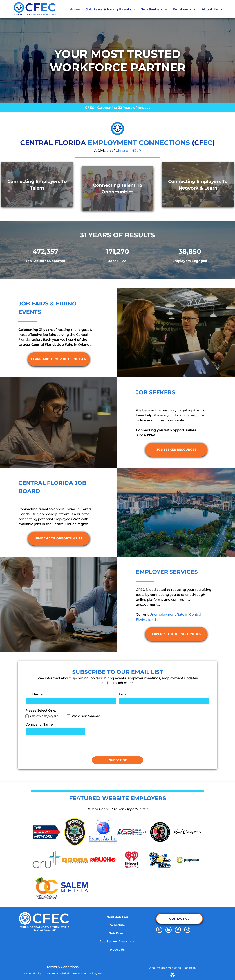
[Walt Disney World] (188, 832)
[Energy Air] (103, 832)
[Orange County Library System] (47, 887)
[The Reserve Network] (47, 832)
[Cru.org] (47, 860)
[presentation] (53, 745)
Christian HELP (128, 151)
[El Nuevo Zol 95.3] (160, 860)
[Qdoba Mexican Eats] (75, 860)
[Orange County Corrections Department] (75, 832)
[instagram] (187, 930)
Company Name (39, 724)
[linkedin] (169, 930)
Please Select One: (41, 710)
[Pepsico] (188, 860)
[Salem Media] (75, 887)
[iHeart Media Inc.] (132, 860)
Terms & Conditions (63, 967)
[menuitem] (75, 9)
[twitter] (159, 930)
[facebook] (178, 930)
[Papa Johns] (103, 860)
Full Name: (34, 694)
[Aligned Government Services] (132, 832)
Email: (124, 694)
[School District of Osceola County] (160, 832)
